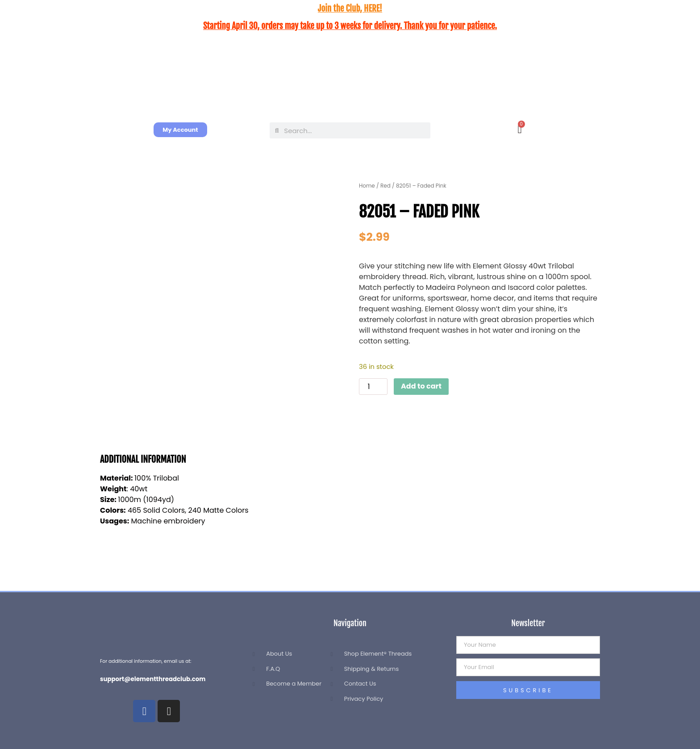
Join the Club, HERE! (350, 8)
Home (367, 186)
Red (385, 186)
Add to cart (421, 386)
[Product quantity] (373, 387)
